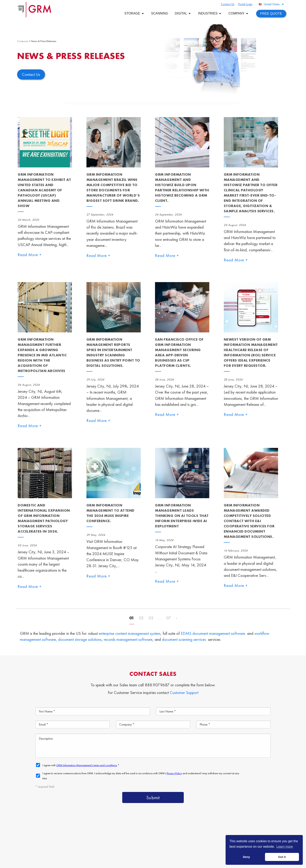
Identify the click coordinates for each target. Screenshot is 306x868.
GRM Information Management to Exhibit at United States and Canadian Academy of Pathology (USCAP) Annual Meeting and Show (44, 190)
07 (169, 618)
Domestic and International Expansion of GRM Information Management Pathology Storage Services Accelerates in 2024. (44, 518)
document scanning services (184, 639)
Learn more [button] (285, 847)
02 (141, 618)
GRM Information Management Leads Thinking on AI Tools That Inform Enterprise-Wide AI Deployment (182, 516)
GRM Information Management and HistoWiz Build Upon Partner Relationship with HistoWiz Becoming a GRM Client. (182, 187)
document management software (219, 633)
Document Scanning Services (177, 843)
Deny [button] (246, 857)
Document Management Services (238, 833)
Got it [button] (282, 857)
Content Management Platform (179, 833)
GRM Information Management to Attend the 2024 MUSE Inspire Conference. (110, 513)
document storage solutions (80, 639)
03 (151, 618)
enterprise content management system (130, 633)
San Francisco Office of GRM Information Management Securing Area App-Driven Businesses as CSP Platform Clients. (179, 352)
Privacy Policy (130, 863)
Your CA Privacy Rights (153, 863)
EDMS (186, 633)
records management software (128, 639)
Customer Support (184, 692)
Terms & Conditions (109, 863)
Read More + (30, 255)
